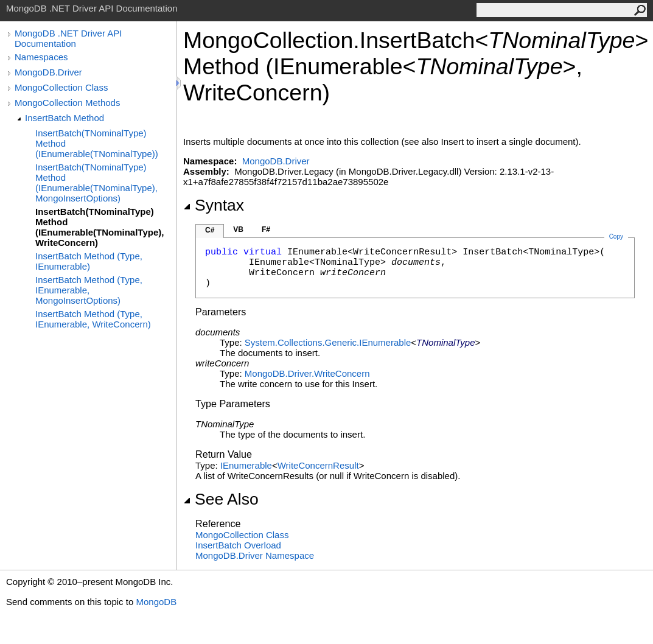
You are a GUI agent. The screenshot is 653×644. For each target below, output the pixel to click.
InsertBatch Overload (238, 545)
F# (266, 229)
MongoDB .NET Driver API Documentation (68, 38)
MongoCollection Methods (67, 103)
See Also (221, 499)
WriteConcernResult (318, 465)
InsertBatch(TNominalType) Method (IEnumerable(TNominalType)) (97, 143)
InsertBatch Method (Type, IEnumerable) (89, 261)
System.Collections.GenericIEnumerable (328, 342)
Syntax (214, 205)
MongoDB (156, 602)
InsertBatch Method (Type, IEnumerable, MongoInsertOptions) (89, 290)
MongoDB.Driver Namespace (255, 555)
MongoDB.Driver (48, 72)
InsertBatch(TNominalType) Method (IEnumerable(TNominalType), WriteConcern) (100, 227)
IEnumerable (246, 465)
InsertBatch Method (65, 118)
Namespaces (41, 57)
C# (210, 230)
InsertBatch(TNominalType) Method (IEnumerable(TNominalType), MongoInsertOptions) (96, 183)
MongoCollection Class (61, 87)
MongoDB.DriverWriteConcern (307, 373)
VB (238, 229)
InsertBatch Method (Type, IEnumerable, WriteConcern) (93, 319)
